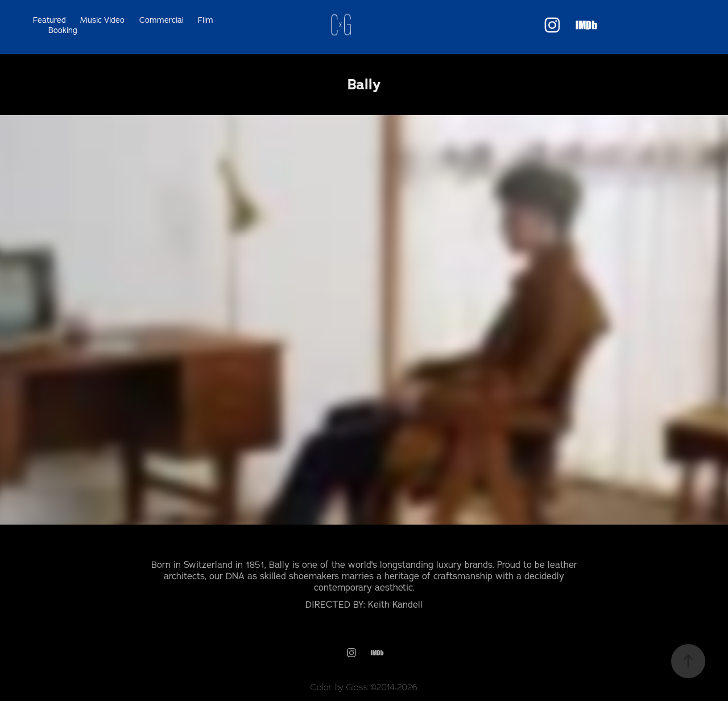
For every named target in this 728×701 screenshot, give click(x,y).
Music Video (102, 20)
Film (206, 20)
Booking (63, 30)
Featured (49, 20)
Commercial (162, 20)
